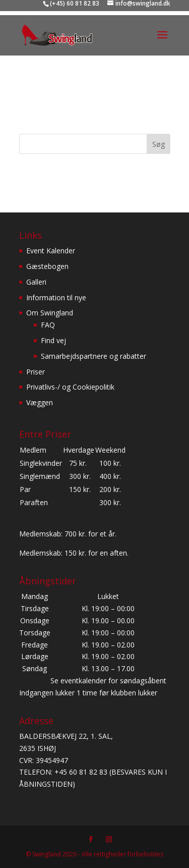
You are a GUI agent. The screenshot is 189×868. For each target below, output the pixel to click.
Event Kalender (51, 251)
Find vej (53, 340)
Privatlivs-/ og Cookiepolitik (70, 387)
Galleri (36, 282)
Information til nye (56, 297)
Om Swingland (50, 313)
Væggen (40, 402)
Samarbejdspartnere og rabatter (93, 356)
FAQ (48, 325)
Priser (36, 372)
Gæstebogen (47, 266)
